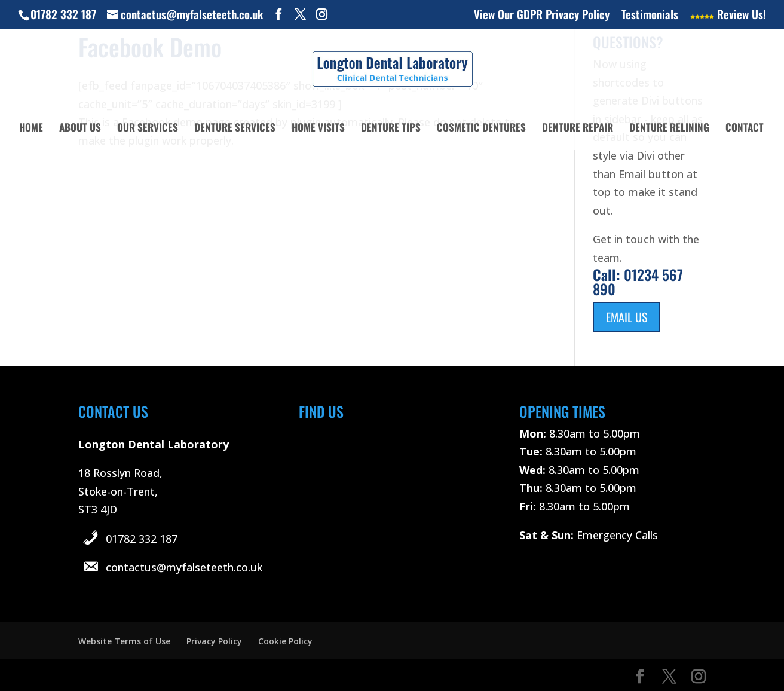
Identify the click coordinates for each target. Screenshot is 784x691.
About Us (80, 129)
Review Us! (728, 15)
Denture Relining (669, 129)
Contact (745, 129)
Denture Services (235, 129)
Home (31, 129)
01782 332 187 (142, 539)
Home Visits (318, 129)
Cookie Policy (285, 641)
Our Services (148, 129)
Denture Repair (578, 129)
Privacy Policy (214, 641)
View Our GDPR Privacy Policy (542, 15)
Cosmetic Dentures (481, 129)
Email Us (627, 317)
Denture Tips (391, 129)
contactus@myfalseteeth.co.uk (184, 567)
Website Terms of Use (124, 641)
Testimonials (650, 15)
